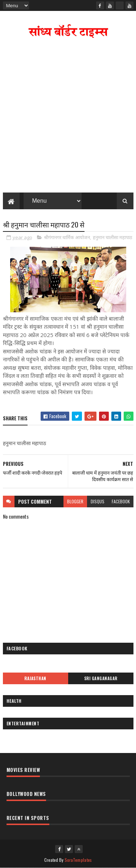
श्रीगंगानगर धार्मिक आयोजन (67, 237)
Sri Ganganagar (101, 678)
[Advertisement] (68, 117)
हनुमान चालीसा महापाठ (113, 237)
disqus (98, 501)
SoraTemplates (78, 860)
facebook (121, 501)
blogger (75, 501)
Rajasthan (35, 678)
